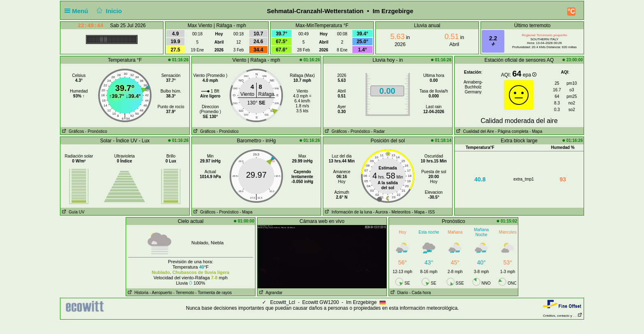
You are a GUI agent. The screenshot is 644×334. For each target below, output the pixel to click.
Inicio (108, 11)
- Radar (378, 131)
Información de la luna (348, 212)
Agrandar (270, 293)
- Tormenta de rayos (214, 293)
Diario (398, 293)
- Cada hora (420, 293)
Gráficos (72, 131)
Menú (78, 11)
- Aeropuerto (161, 293)
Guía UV (72, 212)
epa (530, 75)
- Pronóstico (96, 131)
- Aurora (381, 212)
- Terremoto (184, 293)
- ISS (430, 212)
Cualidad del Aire (474, 131)
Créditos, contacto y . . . (563, 316)
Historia (137, 293)
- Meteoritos (400, 212)
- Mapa (535, 131)
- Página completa (512, 131)
